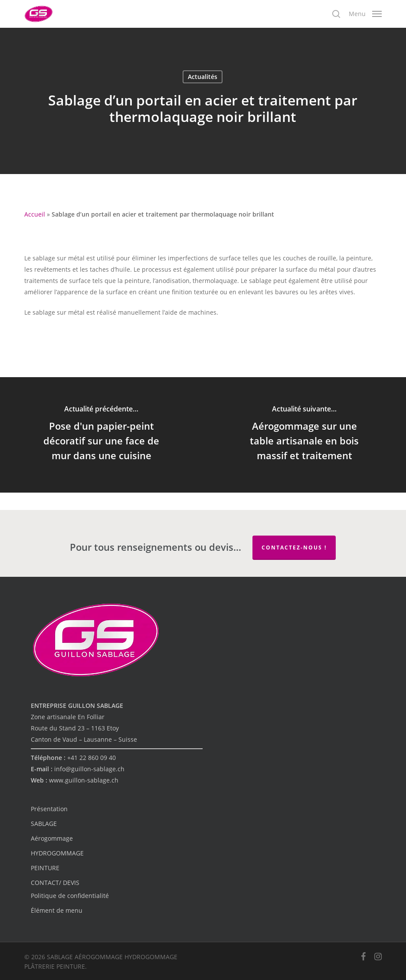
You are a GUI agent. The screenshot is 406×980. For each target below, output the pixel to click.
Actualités (203, 77)
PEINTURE (45, 868)
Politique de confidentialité (70, 896)
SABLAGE (44, 824)
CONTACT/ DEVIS (55, 883)
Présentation (49, 809)
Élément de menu (57, 910)
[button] (365, 13)
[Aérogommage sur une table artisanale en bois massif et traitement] (304, 435)
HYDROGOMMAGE (57, 853)
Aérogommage (52, 838)
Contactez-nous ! (294, 548)
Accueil (35, 214)
